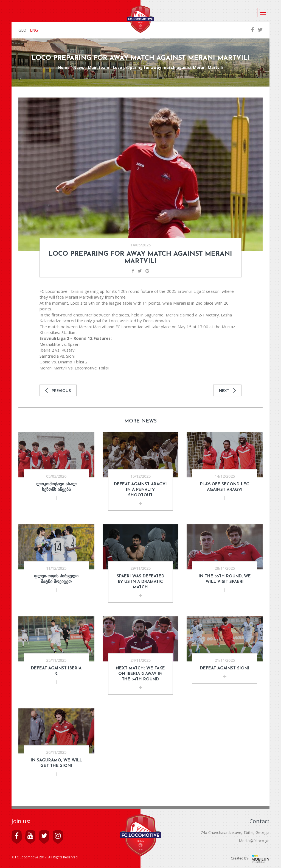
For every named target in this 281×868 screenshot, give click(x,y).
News (79, 67)
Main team (99, 67)
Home (64, 67)
